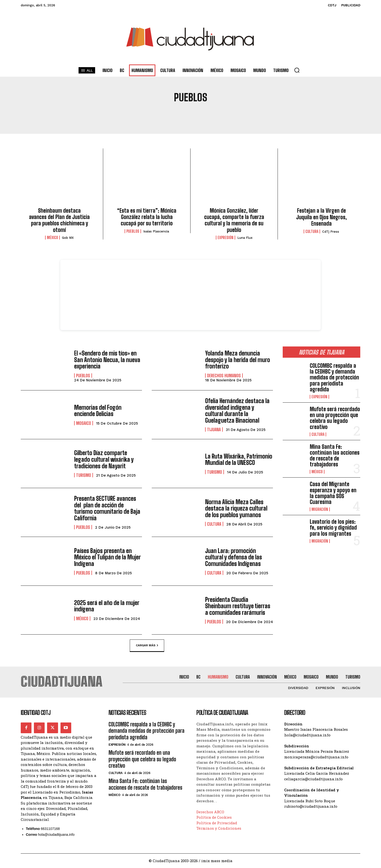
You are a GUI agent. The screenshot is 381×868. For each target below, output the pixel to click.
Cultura (312, 231)
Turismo (84, 475)
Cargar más (147, 646)
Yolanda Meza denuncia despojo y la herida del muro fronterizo (237, 360)
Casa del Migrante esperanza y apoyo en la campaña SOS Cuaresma (333, 493)
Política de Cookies (214, 817)
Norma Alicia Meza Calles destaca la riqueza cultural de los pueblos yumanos (236, 508)
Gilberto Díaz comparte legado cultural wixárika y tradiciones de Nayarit (104, 460)
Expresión (226, 238)
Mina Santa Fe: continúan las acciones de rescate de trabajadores (335, 456)
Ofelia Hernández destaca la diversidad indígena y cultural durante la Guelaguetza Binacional (237, 411)
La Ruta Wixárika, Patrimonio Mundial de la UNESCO (238, 459)
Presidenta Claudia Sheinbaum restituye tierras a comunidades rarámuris (238, 606)
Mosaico (84, 423)
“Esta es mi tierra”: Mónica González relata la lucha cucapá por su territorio (147, 217)
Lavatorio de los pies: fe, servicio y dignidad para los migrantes (333, 528)
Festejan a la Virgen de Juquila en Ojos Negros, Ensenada (321, 217)
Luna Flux (245, 238)
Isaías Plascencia (156, 231)
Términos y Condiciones (219, 828)
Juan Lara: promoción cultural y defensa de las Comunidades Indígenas (234, 557)
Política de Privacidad (217, 823)
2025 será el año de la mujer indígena (107, 606)
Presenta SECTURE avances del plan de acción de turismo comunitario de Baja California (107, 508)
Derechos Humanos (224, 376)
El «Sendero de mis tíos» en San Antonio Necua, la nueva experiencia (107, 360)
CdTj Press (331, 232)
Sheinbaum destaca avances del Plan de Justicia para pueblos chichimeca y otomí (59, 220)
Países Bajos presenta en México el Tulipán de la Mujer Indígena (107, 557)
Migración (320, 509)
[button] (297, 70)
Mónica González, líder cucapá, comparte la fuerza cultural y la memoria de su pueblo (234, 220)
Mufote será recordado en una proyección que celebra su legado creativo (335, 418)
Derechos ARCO (210, 812)
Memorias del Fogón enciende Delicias (97, 411)
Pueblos (133, 231)
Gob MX (68, 238)
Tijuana (214, 429)
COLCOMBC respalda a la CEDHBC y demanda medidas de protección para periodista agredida (334, 377)
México (52, 238)
